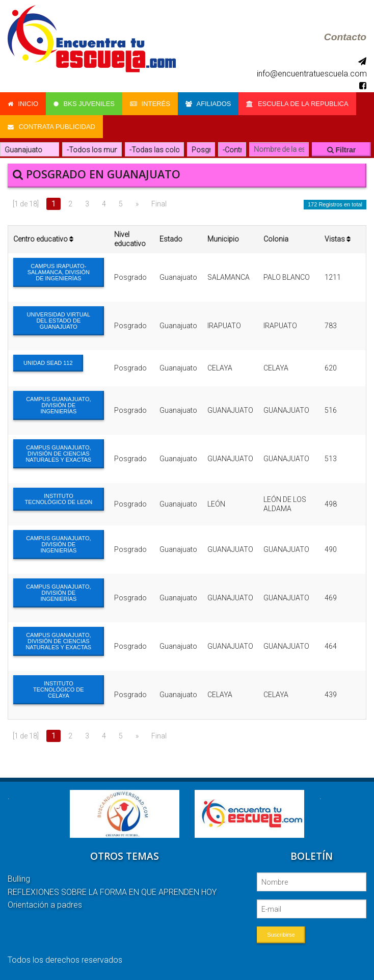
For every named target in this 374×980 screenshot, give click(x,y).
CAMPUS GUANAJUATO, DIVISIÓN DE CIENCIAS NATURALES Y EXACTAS (58, 454)
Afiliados (208, 104)
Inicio (23, 104)
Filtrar (342, 150)
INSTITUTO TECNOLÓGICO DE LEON (59, 499)
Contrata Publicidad (51, 127)
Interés (150, 104)
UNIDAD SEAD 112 (48, 363)
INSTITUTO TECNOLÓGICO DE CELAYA (59, 690)
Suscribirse (281, 935)
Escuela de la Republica (298, 104)
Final (159, 204)
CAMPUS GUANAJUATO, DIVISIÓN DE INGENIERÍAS (58, 405)
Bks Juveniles (84, 104)
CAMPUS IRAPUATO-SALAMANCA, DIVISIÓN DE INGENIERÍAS (59, 272)
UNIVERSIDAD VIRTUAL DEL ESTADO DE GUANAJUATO (59, 321)
